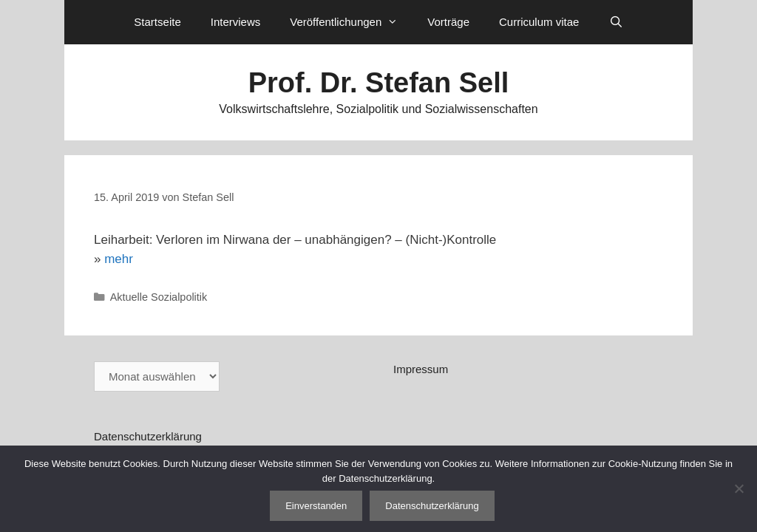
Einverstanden (316, 506)
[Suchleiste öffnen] (615, 22)
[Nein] (739, 488)
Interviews (236, 22)
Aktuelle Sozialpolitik (159, 297)
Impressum (421, 369)
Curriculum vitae (539, 22)
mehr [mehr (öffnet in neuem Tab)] (119, 259)
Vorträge (448, 22)
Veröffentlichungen (351, 22)
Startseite (157, 22)
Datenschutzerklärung (148, 436)
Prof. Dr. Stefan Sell (379, 83)
